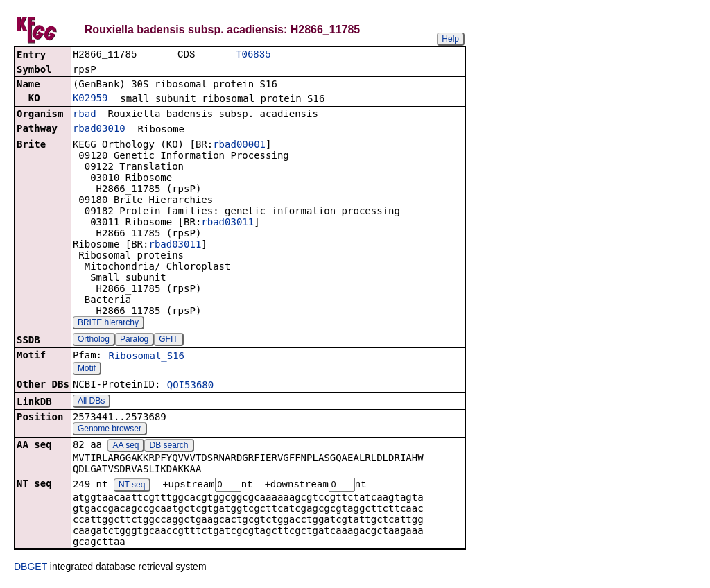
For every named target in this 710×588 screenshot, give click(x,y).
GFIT (168, 340)
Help (450, 39)
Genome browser (110, 430)
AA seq (125, 447)
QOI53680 (190, 386)
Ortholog (94, 340)
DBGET (31, 569)
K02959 (90, 99)
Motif (87, 370)
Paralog (134, 340)
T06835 (253, 55)
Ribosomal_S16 (146, 357)
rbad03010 (99, 130)
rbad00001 (239, 146)
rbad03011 (227, 223)
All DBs (91, 402)
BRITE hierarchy (108, 324)
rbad (85, 115)
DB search (169, 447)
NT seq (132, 487)
